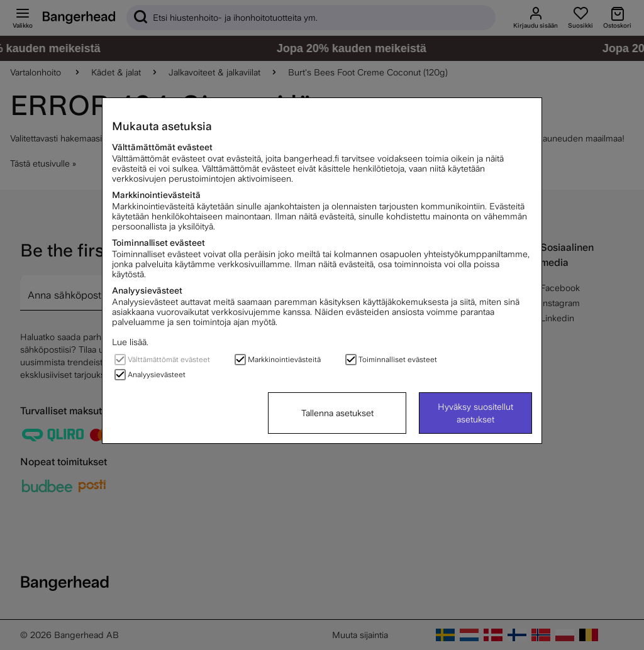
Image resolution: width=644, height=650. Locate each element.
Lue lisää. (130, 342)
